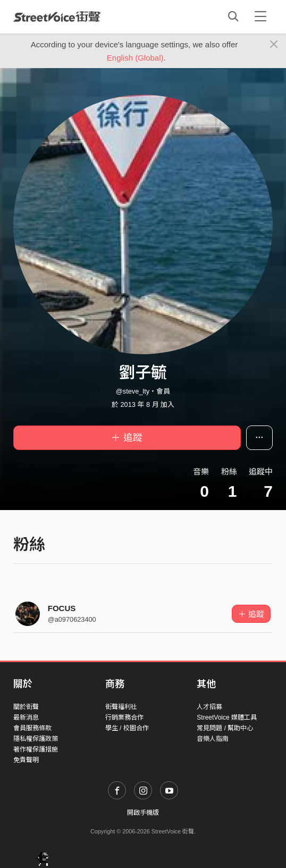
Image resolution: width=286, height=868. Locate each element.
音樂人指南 (213, 739)
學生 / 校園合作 (127, 728)
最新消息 (26, 717)
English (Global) (135, 58)
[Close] (274, 45)
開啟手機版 (143, 813)
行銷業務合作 (124, 717)
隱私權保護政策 (36, 739)
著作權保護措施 (36, 749)
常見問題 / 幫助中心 (225, 728)
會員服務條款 (32, 728)
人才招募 (209, 707)
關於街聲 (26, 707)
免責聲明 (26, 760)
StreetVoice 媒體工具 (227, 717)
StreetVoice (57, 16)
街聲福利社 (121, 707)
